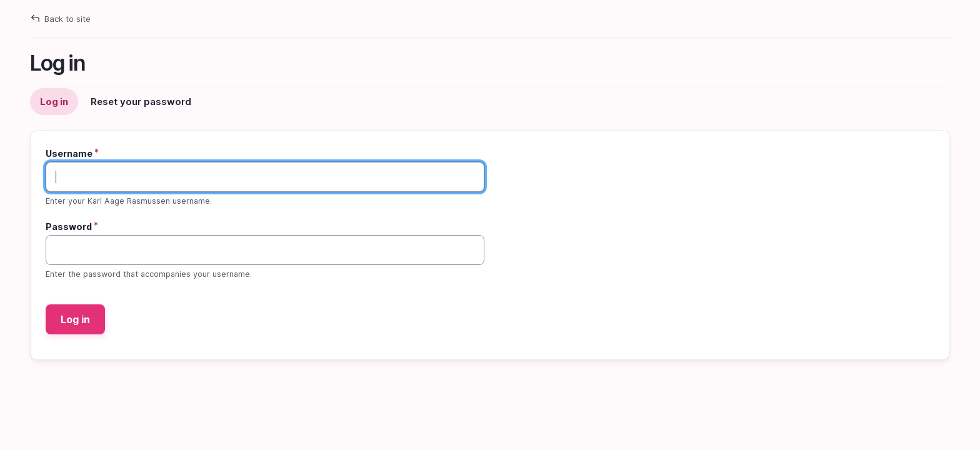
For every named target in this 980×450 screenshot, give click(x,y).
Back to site (67, 19)
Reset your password (141, 102)
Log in (57, 105)
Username (69, 153)
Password (69, 227)
